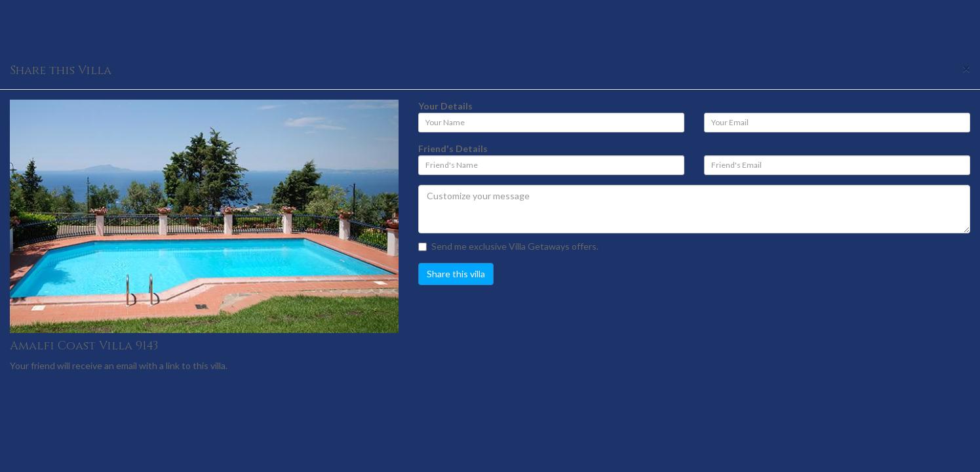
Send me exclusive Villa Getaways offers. (508, 246)
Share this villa (456, 274)
